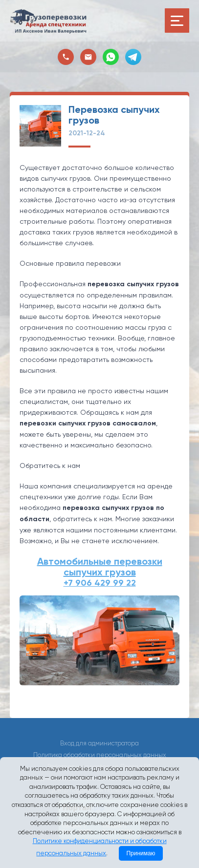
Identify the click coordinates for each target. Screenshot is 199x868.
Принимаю (141, 853)
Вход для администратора (99, 743)
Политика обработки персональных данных (100, 755)
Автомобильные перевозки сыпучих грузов (100, 567)
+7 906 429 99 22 (100, 583)
